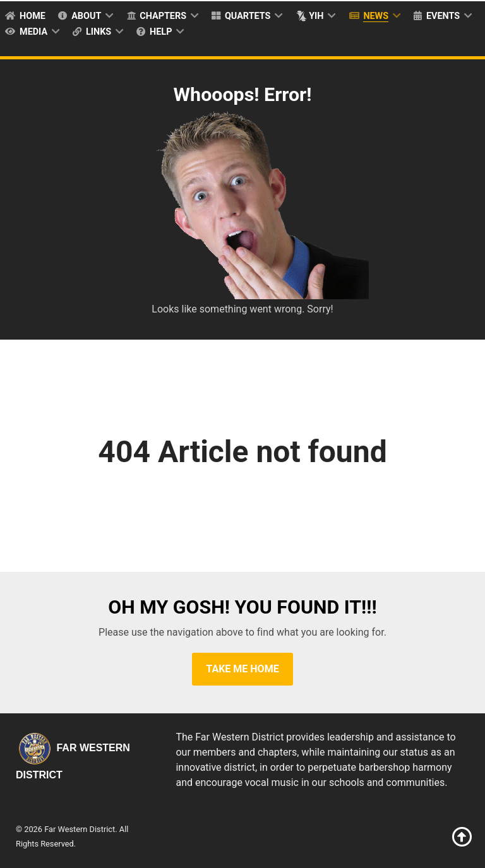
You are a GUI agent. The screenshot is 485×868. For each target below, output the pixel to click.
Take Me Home (242, 669)
